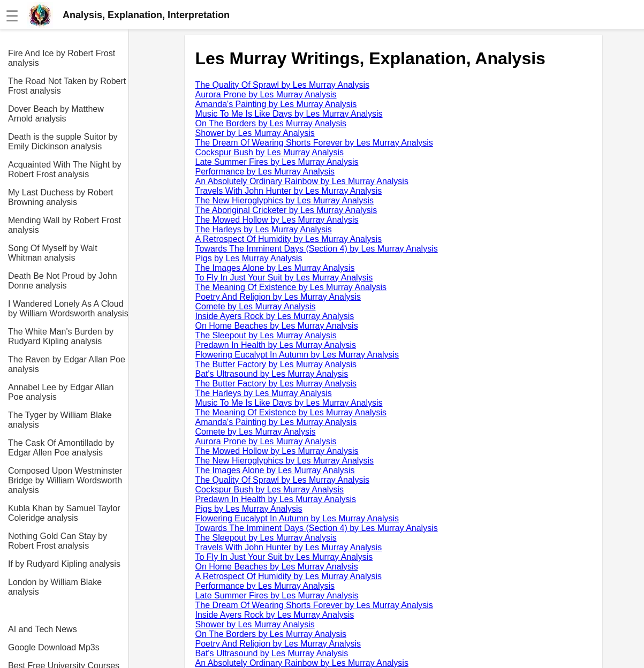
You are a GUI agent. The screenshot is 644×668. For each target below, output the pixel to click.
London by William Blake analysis (55, 587)
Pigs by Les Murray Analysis (249, 258)
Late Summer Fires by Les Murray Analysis (277, 162)
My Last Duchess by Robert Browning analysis (61, 197)
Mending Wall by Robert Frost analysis (65, 225)
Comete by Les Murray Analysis (256, 306)
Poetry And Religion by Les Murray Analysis (278, 297)
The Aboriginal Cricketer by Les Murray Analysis (286, 210)
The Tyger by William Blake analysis (60, 420)
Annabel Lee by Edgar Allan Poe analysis (61, 392)
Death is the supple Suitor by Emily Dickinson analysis (63, 142)
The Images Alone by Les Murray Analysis (275, 268)
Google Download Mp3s (54, 647)
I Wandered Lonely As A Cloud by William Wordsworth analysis (68, 309)
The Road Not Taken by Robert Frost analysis (67, 86)
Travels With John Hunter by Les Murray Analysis (289, 191)
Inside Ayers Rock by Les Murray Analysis (275, 316)
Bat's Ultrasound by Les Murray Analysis (272, 374)
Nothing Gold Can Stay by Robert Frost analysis (58, 541)
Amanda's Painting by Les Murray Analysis (276, 104)
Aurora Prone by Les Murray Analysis (266, 94)
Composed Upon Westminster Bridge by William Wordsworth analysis (65, 480)
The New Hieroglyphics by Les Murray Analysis (285, 200)
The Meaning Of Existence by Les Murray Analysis (291, 287)
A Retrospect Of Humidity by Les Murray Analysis (289, 239)
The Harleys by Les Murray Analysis (264, 229)
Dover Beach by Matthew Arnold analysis (56, 114)
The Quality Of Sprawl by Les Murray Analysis (282, 85)
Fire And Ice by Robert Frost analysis (62, 58)
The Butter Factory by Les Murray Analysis (276, 364)
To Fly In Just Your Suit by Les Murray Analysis (284, 278)
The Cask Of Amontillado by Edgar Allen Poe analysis (61, 448)
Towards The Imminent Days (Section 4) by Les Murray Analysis (317, 249)
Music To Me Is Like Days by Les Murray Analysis (289, 114)
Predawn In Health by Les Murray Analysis (276, 345)
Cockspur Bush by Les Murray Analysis (270, 152)
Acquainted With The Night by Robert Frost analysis (65, 169)
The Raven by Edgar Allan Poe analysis (67, 364)
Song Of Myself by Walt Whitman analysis (53, 253)
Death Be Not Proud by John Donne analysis (63, 281)
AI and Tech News (43, 629)
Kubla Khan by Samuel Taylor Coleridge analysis (64, 513)
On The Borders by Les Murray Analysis (271, 123)
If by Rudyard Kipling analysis (64, 564)
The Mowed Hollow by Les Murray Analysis (277, 220)
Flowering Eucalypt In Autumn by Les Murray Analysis (297, 355)
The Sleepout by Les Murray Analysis (266, 335)
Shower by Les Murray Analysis (255, 133)
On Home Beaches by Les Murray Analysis (277, 326)
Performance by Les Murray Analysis (265, 172)
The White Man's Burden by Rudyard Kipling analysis (61, 336)
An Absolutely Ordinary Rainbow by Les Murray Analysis (302, 181)
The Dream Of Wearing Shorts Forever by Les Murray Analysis (314, 143)
